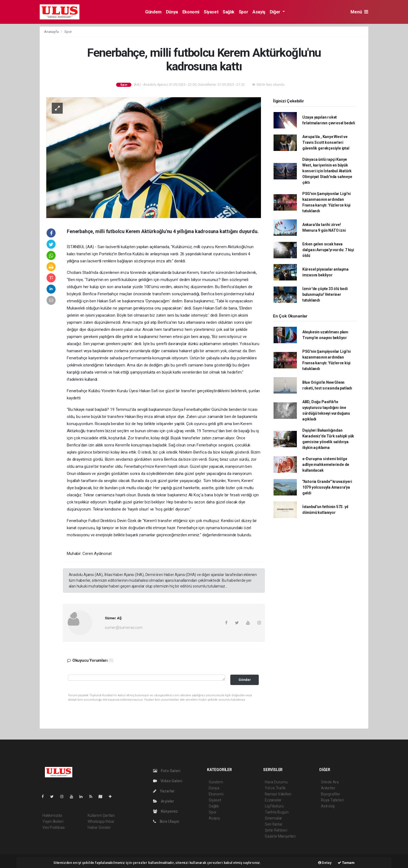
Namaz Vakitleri (278, 794)
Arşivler (164, 801)
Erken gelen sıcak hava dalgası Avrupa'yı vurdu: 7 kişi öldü (328, 250)
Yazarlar (164, 791)
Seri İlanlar (274, 824)
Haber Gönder (99, 827)
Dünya (172, 12)
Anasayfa (52, 32)
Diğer (276, 12)
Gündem (153, 12)
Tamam (346, 863)
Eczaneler (273, 800)
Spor (243, 12)
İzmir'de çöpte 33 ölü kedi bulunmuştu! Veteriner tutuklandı (325, 294)
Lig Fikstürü (274, 806)
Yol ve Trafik (275, 788)
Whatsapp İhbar (101, 821)
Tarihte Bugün (277, 812)
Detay (325, 863)
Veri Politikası (54, 827)
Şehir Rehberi (276, 830)
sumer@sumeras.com (124, 628)
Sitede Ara (330, 782)
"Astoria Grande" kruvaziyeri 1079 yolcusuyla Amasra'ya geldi (327, 487)
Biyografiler (331, 794)
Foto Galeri (167, 771)
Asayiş (259, 12)
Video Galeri (168, 781)
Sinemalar (273, 818)
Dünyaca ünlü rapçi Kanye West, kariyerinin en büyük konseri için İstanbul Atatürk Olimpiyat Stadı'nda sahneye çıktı (327, 171)
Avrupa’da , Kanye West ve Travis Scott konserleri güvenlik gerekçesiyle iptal (326, 142)
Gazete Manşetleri (280, 836)
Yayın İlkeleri (53, 821)
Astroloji (328, 806)
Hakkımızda (52, 815)
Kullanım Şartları (101, 815)
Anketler (328, 788)
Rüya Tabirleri (332, 800)
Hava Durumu (276, 782)
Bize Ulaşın (166, 821)
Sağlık (229, 12)
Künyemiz (166, 811)
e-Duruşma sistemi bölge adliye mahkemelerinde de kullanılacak (326, 465)
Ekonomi (191, 12)
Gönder (245, 680)
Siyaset (211, 12)
